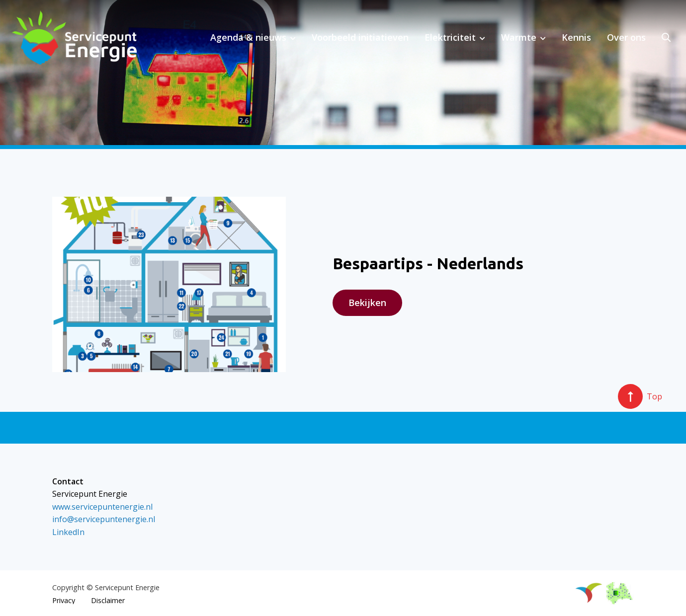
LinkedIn (68, 532)
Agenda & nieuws (248, 37)
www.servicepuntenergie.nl (102, 507)
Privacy (64, 601)
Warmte (519, 37)
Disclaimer (108, 601)
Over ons (626, 37)
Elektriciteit (450, 37)
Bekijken (367, 303)
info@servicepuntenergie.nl (104, 519)
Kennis (576, 37)
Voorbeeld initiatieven (360, 37)
